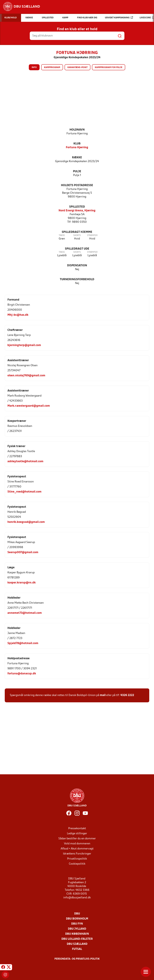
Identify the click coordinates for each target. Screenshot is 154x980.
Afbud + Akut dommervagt (77, 849)
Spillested (77, 207)
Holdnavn (77, 130)
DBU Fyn (77, 924)
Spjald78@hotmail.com (23, 643)
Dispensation (77, 266)
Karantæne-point (77, 67)
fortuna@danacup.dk (22, 674)
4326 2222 (127, 695)
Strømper (92, 235)
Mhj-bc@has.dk (18, 315)
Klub (77, 144)
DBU (77, 914)
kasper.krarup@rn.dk (22, 583)
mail (103, 695)
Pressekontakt (77, 829)
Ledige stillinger (77, 834)
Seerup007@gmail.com (23, 552)
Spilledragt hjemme (77, 232)
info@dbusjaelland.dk (77, 898)
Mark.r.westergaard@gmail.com (29, 406)
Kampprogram (52, 67)
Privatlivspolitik (77, 859)
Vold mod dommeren (77, 844)
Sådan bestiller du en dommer (77, 839)
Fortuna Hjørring (77, 148)
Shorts (77, 235)
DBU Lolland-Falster (77, 939)
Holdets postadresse (77, 185)
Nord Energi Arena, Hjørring (77, 211)
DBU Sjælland (77, 944)
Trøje (62, 235)
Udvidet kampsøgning (119, 18)
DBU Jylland (77, 929)
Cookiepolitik (77, 864)
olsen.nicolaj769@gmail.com (26, 376)
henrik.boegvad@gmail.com (26, 522)
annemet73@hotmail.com (25, 613)
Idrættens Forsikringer (77, 854)
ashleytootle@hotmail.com (25, 462)
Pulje (77, 172)
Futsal (77, 949)
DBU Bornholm (77, 919)
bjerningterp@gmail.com (24, 345)
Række (77, 158)
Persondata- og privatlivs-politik (77, 959)
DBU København (77, 934)
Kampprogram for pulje (109, 67)
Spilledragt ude (77, 249)
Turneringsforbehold (77, 279)
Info (34, 67)
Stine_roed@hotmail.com (24, 492)
